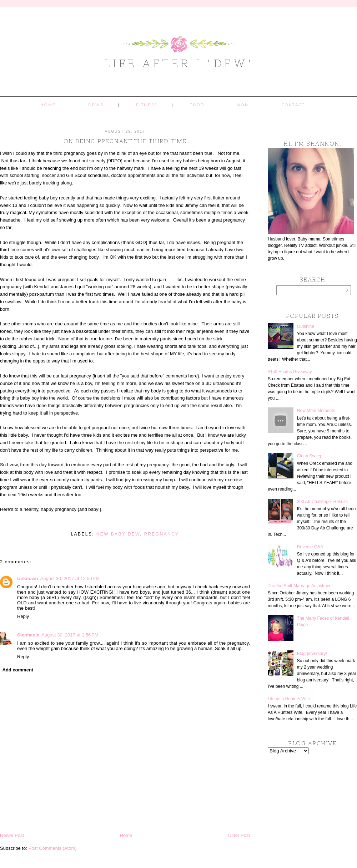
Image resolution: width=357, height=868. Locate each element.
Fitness (147, 105)
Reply (23, 616)
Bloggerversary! (312, 654)
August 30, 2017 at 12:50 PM (70, 578)
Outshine (306, 326)
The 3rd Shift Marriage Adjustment (300, 586)
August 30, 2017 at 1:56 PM (70, 635)
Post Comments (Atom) (53, 848)
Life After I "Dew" (179, 63)
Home (48, 105)
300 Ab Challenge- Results (322, 502)
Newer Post (12, 835)
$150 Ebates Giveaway (290, 372)
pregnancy (162, 534)
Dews (96, 105)
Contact (293, 105)
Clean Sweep (310, 456)
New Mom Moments (316, 411)
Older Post (239, 835)
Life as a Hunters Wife (289, 699)
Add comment (18, 670)
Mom (243, 105)
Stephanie (28, 635)
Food (197, 105)
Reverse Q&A (310, 547)
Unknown (28, 578)
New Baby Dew (118, 534)
